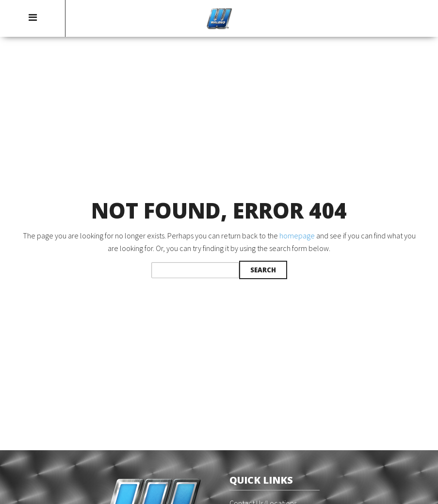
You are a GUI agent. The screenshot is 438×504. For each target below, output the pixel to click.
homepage (297, 236)
